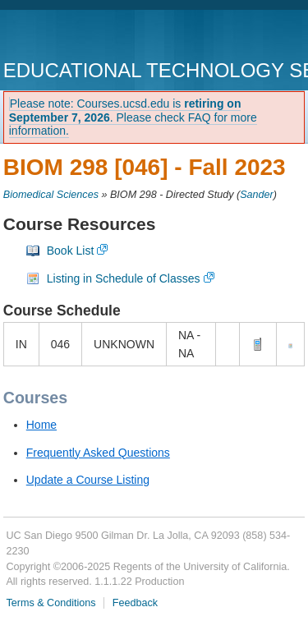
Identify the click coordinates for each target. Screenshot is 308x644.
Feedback (135, 603)
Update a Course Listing (88, 480)
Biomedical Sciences (51, 195)
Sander (257, 195)
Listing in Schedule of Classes (124, 278)
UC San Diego (97, 37)
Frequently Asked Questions (98, 453)
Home (41, 425)
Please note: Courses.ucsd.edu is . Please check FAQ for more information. (133, 117)
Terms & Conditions (51, 603)
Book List (71, 251)
